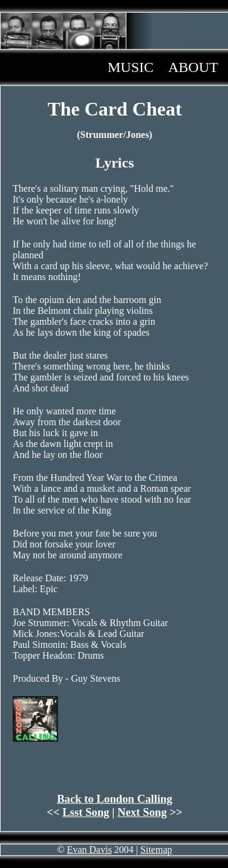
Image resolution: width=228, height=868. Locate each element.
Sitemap (156, 850)
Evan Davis (90, 850)
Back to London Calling (115, 799)
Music (131, 67)
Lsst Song (86, 812)
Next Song (142, 812)
